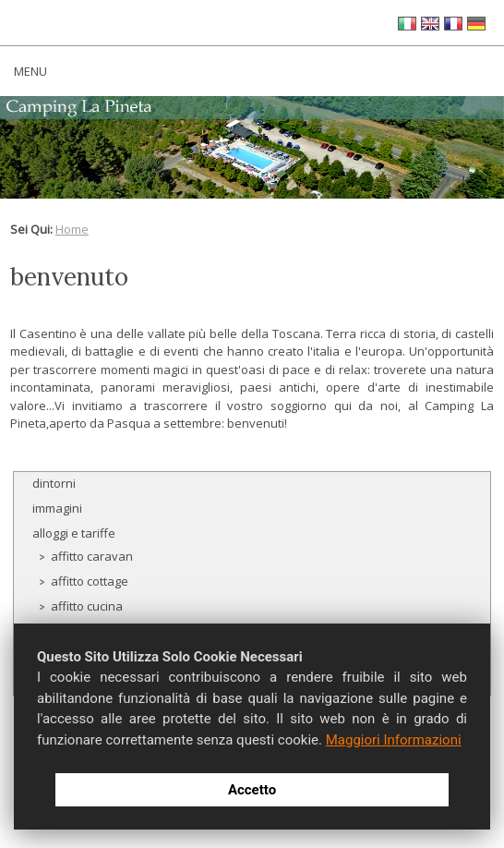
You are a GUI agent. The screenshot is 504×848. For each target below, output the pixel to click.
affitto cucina (87, 606)
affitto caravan (92, 556)
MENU (30, 71)
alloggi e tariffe (74, 533)
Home (72, 229)
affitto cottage (90, 581)
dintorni (54, 483)
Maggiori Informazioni (394, 740)
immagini (57, 508)
